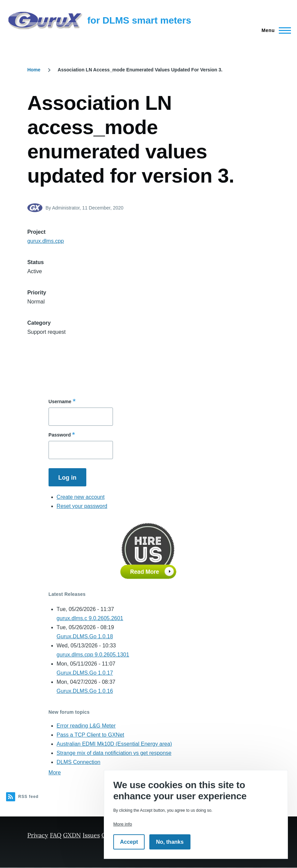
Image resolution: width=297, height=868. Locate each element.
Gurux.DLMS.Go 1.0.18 (85, 636)
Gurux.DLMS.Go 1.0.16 (85, 691)
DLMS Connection (79, 762)
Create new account (81, 497)
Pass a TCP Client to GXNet (90, 735)
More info (123, 824)
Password (60, 435)
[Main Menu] (274, 30)
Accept (129, 842)
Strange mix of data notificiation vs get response (114, 753)
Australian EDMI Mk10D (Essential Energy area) (114, 744)
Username (60, 401)
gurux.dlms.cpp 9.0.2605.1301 (93, 655)
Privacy (38, 835)
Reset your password (82, 506)
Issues (91, 835)
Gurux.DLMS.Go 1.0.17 (85, 673)
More (55, 773)
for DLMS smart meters (139, 20)
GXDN (72, 835)
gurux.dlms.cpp (46, 241)
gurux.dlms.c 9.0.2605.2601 (90, 618)
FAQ (56, 835)
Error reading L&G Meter (86, 726)
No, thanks (170, 842)
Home (34, 70)
